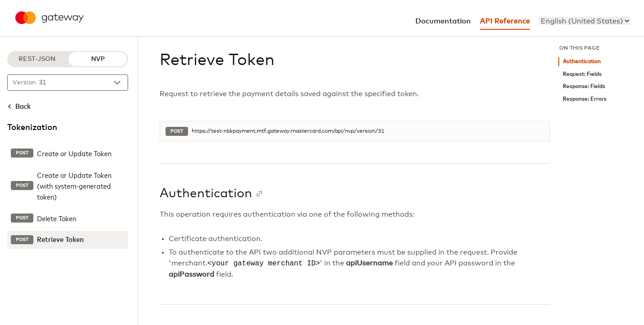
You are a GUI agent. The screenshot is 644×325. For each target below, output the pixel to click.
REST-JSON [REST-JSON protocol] (37, 59)
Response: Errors (585, 99)
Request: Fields (582, 74)
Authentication (582, 62)
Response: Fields (584, 86)
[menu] (585, 21)
